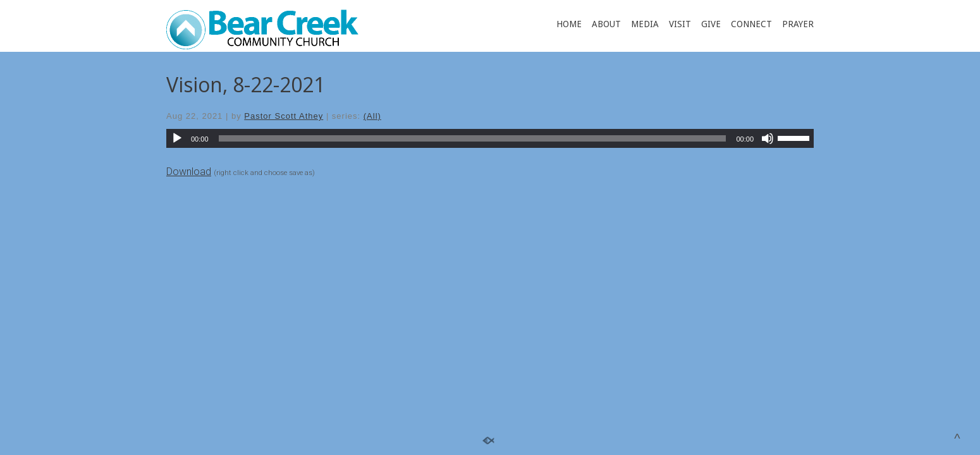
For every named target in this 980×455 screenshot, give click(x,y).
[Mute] (768, 138)
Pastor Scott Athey (284, 116)
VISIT (680, 24)
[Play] (177, 138)
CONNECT (751, 24)
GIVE (711, 24)
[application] (490, 138)
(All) (372, 116)
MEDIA (645, 24)
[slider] (473, 138)
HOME (569, 24)
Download (189, 172)
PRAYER (798, 24)
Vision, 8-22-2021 (246, 84)
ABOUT (606, 24)
